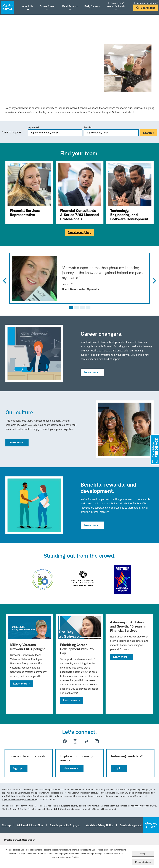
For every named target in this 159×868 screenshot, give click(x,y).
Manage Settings (143, 862)
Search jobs (146, 8)
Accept (143, 853)
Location (88, 127)
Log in (118, 768)
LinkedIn (97, 741)
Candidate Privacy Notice (100, 825)
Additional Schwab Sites (30, 825)
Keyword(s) (33, 127)
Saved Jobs (117, 3)
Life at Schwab (69, 6)
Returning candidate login (148, 3)
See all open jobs (78, 232)
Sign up (17, 768)
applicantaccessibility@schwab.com (19, 799)
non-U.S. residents (140, 806)
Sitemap (6, 825)
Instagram (75, 741)
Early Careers (92, 6)
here (13, 796)
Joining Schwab (115, 6)
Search (147, 133)
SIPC (57, 809)
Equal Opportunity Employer (65, 825)
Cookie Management (131, 825)
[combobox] (111, 133)
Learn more (91, 372)
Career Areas (47, 6)
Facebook (65, 741)
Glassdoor (86, 741)
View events (71, 768)
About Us (28, 6)
